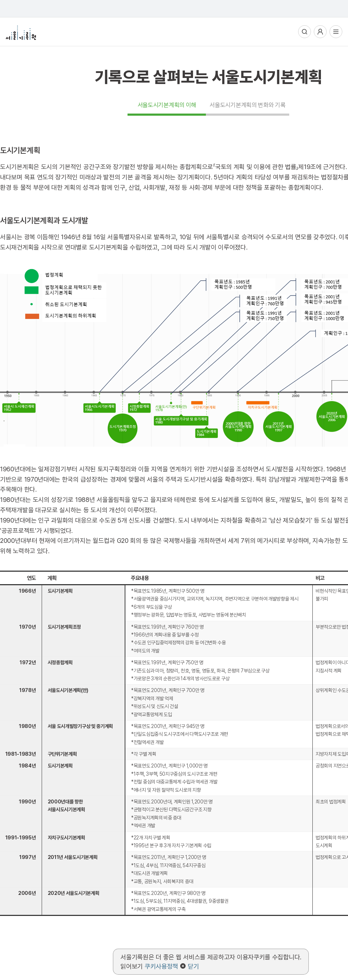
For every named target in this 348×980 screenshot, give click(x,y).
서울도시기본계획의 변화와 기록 (247, 105)
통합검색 (305, 32)
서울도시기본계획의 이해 (167, 105)
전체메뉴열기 (336, 32)
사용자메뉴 (320, 32)
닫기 (193, 966)
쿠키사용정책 (161, 966)
